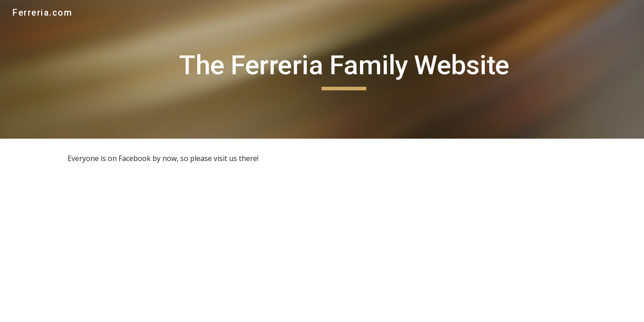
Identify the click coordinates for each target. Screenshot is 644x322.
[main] (344, 69)
